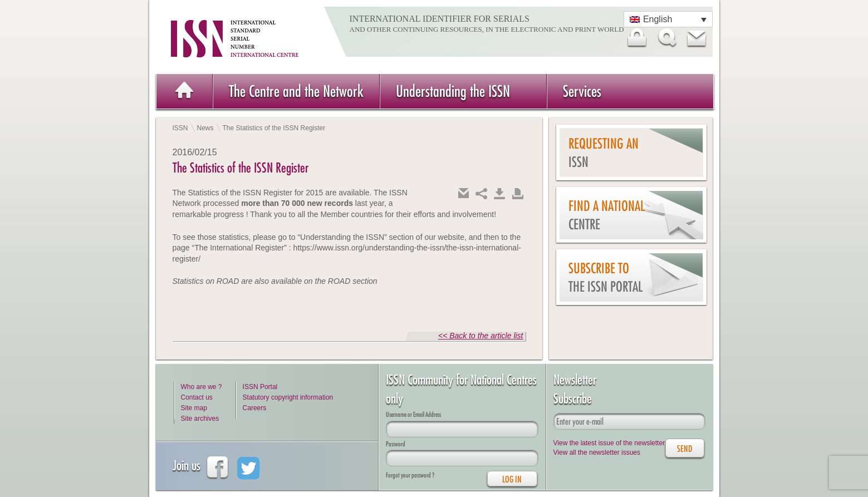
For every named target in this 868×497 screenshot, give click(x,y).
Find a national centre (607, 215)
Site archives (200, 419)
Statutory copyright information (288, 397)
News (205, 128)
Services (582, 91)
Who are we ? (202, 387)
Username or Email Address (413, 414)
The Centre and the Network (296, 91)
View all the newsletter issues (597, 452)
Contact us (197, 397)
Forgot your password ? (410, 475)
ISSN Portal (260, 387)
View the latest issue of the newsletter (609, 443)
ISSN (180, 128)
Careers (255, 408)
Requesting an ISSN (604, 153)
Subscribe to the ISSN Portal (605, 277)
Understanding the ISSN (453, 91)
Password (396, 444)
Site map (194, 408)
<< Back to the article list (481, 336)
